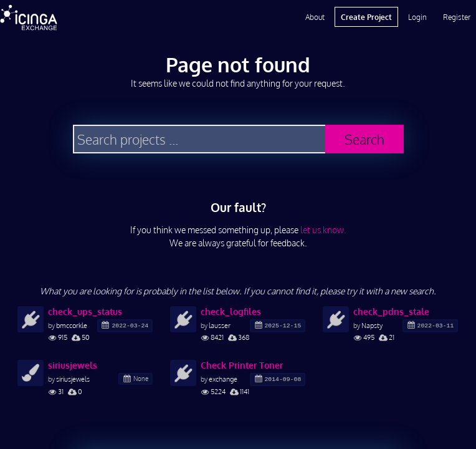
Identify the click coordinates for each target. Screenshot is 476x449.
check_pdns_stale (391, 311)
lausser (220, 325)
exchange (223, 379)
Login (417, 17)
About (315, 17)
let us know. (323, 230)
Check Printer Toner (242, 365)
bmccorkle (72, 325)
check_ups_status (85, 311)
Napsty (372, 325)
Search (364, 139)
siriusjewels (73, 365)
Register (457, 17)
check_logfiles (231, 311)
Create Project (366, 17)
